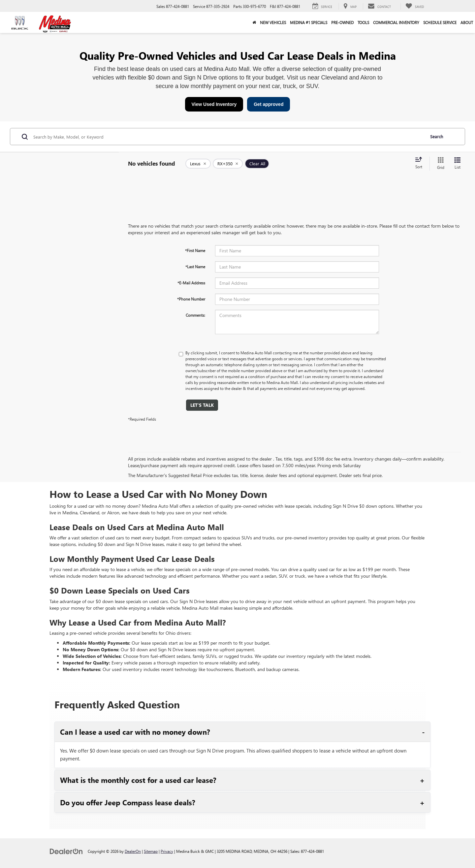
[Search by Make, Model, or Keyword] (228, 137)
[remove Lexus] (198, 164)
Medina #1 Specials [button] (309, 22)
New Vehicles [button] (273, 22)
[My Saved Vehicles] (415, 6)
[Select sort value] (421, 163)
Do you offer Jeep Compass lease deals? (128, 802)
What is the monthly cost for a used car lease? (138, 780)
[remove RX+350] (228, 164)
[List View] (458, 163)
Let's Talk (202, 405)
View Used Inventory (214, 104)
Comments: (195, 315)
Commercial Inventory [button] (396, 22)
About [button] (467, 22)
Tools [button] (363, 22)
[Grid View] (439, 163)
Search (437, 136)
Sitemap (151, 851)
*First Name (195, 250)
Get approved (269, 104)
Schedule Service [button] (440, 22)
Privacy (167, 851)
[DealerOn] (66, 851)
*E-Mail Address (191, 283)
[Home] (254, 22)
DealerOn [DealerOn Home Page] (133, 851)
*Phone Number (191, 299)
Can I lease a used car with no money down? (135, 732)
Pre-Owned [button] (342, 22)
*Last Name (195, 267)
